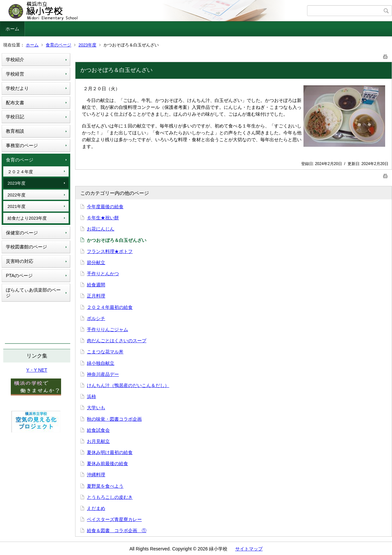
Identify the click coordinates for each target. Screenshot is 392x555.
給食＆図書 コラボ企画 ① (117, 530)
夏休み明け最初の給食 (110, 452)
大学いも (96, 408)
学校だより (17, 88)
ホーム (12, 29)
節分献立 (96, 262)
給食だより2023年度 (27, 218)
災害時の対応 (20, 261)
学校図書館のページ (26, 247)
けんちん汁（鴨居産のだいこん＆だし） (128, 385)
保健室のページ (22, 233)
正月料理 (96, 296)
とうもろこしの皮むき (110, 497)
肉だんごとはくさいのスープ (117, 341)
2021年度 (16, 206)
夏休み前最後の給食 (107, 463)
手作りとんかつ (103, 274)
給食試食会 (98, 430)
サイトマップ (249, 549)
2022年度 (16, 195)
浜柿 (91, 396)
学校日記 (15, 117)
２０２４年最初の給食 (110, 307)
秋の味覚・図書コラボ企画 (114, 419)
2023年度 (87, 45)
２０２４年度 (20, 172)
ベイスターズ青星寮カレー (114, 519)
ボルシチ (96, 318)
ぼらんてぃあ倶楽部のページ (33, 293)
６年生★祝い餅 (103, 218)
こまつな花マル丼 (105, 352)
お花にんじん (101, 229)
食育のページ (58, 45)
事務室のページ (22, 145)
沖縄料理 (96, 475)
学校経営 (15, 74)
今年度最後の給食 (105, 207)
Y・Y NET (37, 370)
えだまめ (96, 508)
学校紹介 (15, 59)
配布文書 (15, 103)
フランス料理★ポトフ (110, 251)
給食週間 (96, 285)
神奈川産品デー (103, 374)
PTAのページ (19, 276)
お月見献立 (98, 441)
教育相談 (15, 131)
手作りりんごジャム (107, 329)
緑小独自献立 (101, 363)
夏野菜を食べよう (105, 486)
